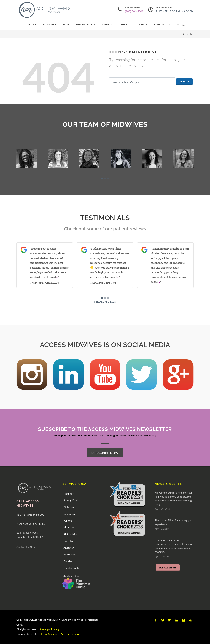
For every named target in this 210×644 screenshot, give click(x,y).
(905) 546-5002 (134, 11)
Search (184, 82)
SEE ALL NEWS (168, 568)
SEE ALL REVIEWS (105, 302)
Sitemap (44, 629)
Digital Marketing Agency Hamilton (60, 634)
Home (183, 34)
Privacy (55, 629)
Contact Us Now (26, 547)
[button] (102, 179)
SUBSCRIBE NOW (105, 453)
